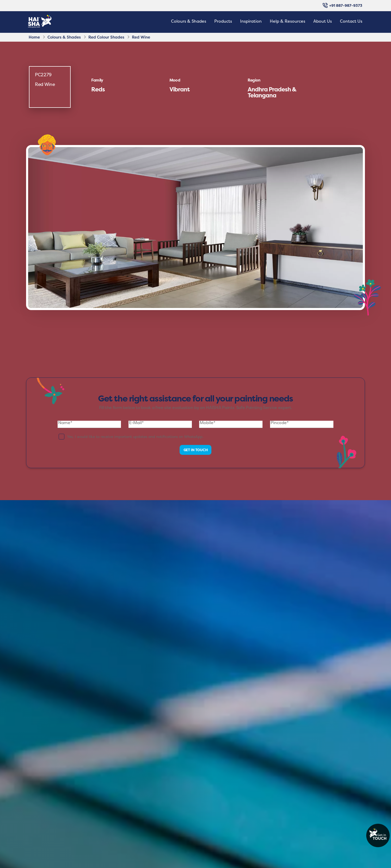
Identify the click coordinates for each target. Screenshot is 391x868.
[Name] (89, 424)
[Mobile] (231, 424)
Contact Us (351, 21)
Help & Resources (288, 21)
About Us (323, 21)
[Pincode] (302, 424)
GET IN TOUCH (198, 450)
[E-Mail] (160, 424)
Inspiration (251, 21)
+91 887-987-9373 (342, 5)
